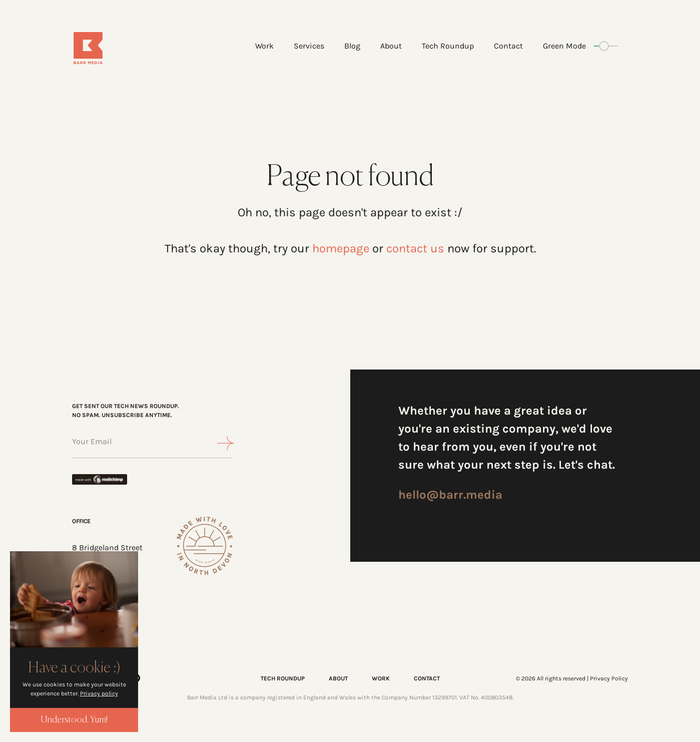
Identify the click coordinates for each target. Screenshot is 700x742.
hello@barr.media (450, 495)
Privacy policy (99, 693)
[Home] (118, 48)
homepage (341, 248)
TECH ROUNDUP (283, 678)
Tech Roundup (448, 46)
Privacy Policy (609, 678)
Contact (508, 46)
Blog (352, 46)
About (391, 46)
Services (309, 46)
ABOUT (338, 678)
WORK (381, 678)
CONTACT (427, 678)
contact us (415, 248)
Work (264, 46)
